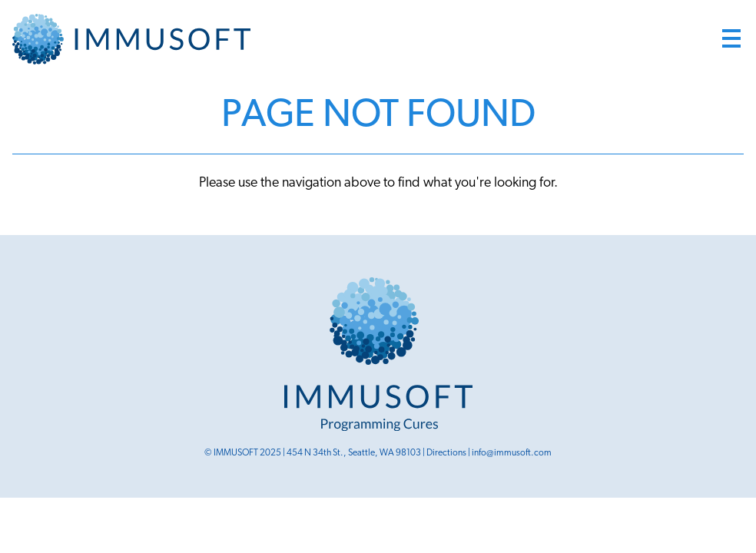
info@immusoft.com (512, 453)
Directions (446, 453)
